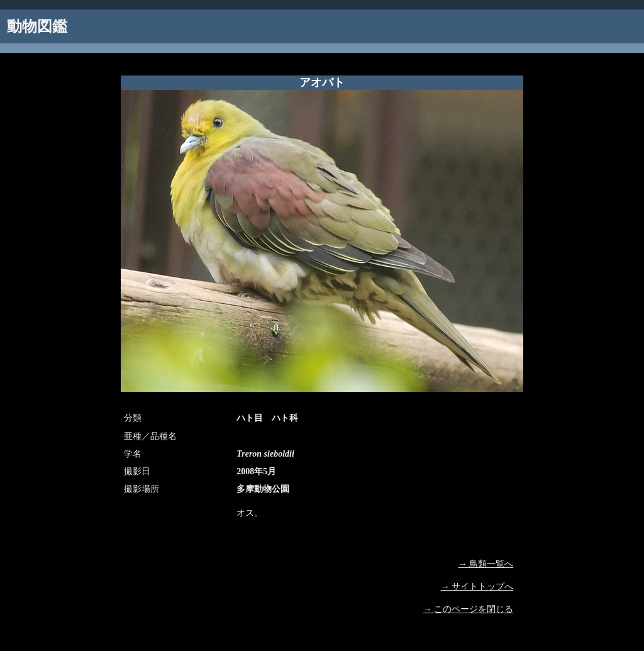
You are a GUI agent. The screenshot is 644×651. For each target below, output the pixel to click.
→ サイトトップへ (477, 587)
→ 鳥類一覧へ (486, 564)
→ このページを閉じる (469, 609)
